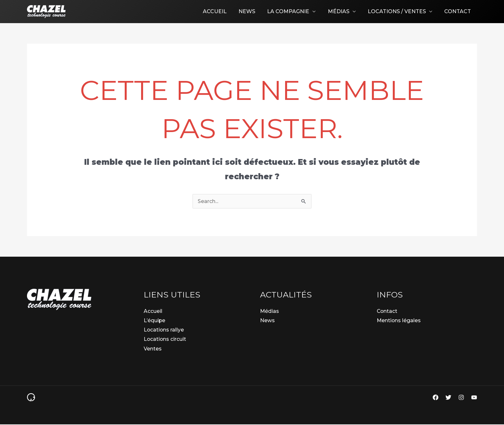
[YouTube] (474, 398)
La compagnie (294, 11)
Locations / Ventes (399, 11)
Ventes (153, 349)
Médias (343, 11)
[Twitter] (448, 398)
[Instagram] (461, 398)
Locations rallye (164, 330)
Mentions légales (399, 320)
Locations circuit (165, 340)
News (255, 11)
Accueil (224, 11)
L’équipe (155, 320)
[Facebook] (436, 398)
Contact (459, 11)
